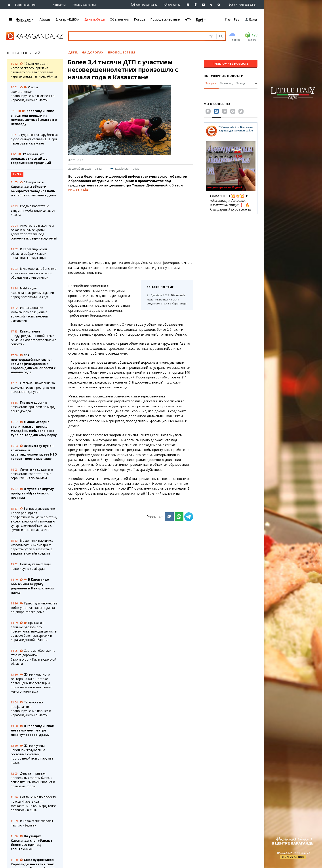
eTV (188, 19)
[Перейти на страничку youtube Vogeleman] (203, 5)
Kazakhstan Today (125, 169)
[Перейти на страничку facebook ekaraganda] (196, 5)
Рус (237, 19)
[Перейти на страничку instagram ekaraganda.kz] (144, 5)
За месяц (226, 83)
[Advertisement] (131, 226)
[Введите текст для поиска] (133, 36)
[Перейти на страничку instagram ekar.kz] (172, 5)
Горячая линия (25, 5)
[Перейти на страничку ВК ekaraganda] (188, 5)
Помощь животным (165, 19)
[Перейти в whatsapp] (241, 5)
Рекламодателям (84, 5)
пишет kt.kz (78, 190)
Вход (251, 19)
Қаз (228, 19)
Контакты (59, 5)
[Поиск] (220, 37)
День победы (95, 19)
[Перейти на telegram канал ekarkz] (211, 5)
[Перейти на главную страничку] (10, 5)
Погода (140, 19)
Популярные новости (224, 76)
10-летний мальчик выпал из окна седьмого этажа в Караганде (167, 299)
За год (241, 83)
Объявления (119, 19)
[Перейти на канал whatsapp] (219, 5)
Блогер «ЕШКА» (68, 19)
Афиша (45, 19)
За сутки (211, 83)
